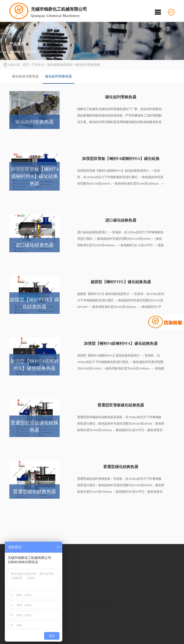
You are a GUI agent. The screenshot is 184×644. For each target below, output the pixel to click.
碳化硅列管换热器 (88, 65)
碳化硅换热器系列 (60, 65)
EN (171, 12)
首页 (26, 65)
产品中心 (38, 65)
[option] (26, 76)
